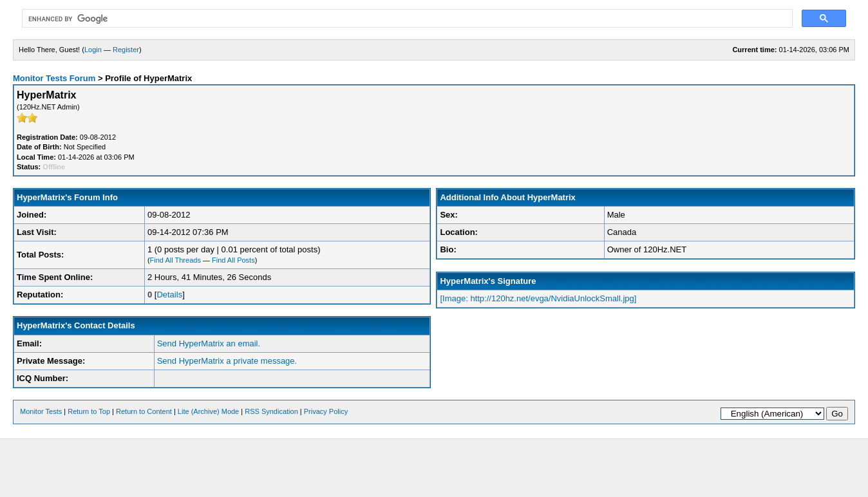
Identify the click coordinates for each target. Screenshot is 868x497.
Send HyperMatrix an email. (209, 343)
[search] (406, 19)
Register (126, 50)
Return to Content (144, 411)
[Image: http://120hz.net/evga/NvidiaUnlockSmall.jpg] (538, 298)
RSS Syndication (271, 411)
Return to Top (89, 411)
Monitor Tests (41, 411)
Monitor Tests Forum (54, 78)
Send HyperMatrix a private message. (227, 361)
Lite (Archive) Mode (208, 411)
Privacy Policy (326, 411)
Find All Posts (233, 260)
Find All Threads (175, 260)
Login (93, 50)
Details (169, 295)
